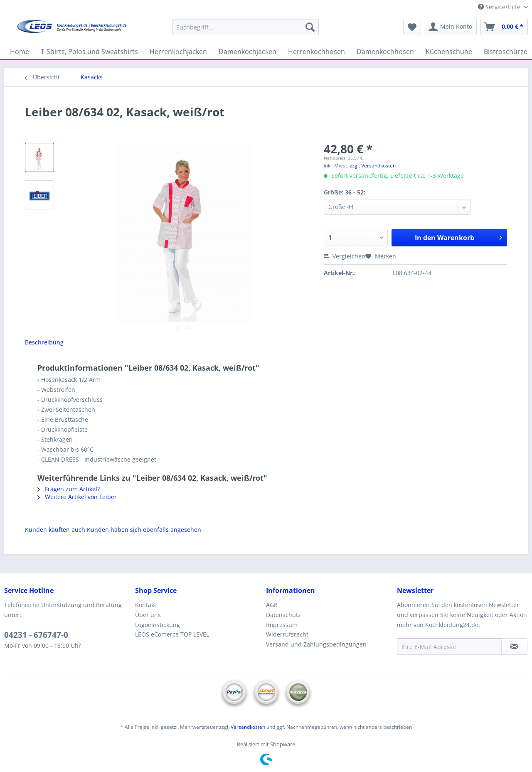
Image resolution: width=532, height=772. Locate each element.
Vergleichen (345, 256)
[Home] (20, 52)
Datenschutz (283, 615)
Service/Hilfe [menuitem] (500, 7)
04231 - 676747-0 (36, 635)
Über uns (148, 615)
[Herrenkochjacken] (178, 52)
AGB (272, 605)
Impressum (282, 625)
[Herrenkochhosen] (316, 52)
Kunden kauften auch (55, 530)
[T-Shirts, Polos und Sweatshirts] (89, 52)
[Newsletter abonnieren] (514, 647)
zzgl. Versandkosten (373, 166)
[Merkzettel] (412, 27)
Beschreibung (44, 342)
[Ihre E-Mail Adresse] (449, 647)
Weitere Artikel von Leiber (77, 497)
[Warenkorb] (504, 27)
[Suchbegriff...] (245, 27)
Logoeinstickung (158, 625)
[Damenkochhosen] (385, 52)
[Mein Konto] (451, 27)
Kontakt (146, 605)
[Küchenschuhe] (449, 52)
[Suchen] (310, 27)
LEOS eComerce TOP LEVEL (172, 634)
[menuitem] (245, 31)
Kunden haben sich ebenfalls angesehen (144, 530)
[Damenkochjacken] (248, 52)
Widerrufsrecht (287, 634)
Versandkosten (248, 727)
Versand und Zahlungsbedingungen (316, 644)
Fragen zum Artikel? (69, 489)
